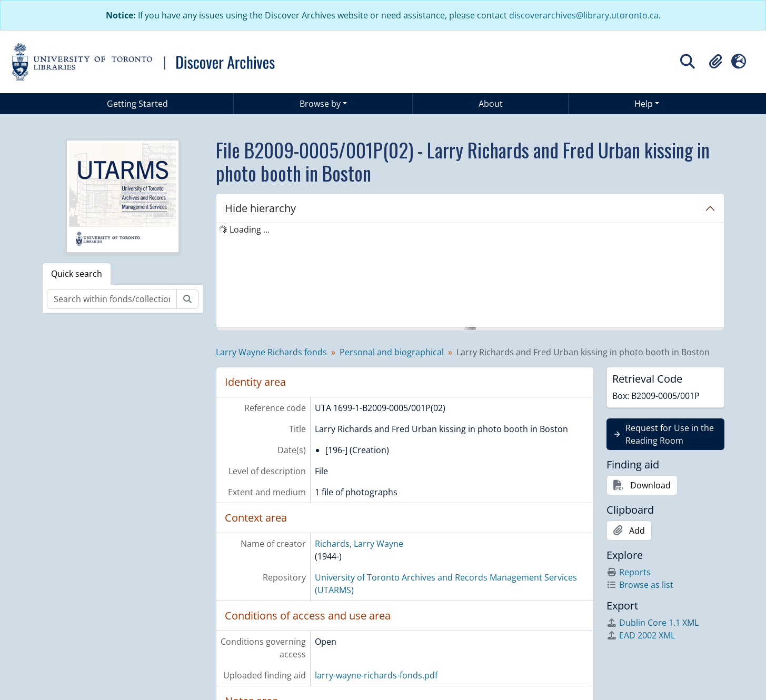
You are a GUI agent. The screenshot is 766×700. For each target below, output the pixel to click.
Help (644, 104)
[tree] (470, 276)
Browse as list (640, 585)
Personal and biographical (392, 352)
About (491, 104)
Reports (629, 572)
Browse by (320, 104)
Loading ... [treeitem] (250, 229)
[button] (715, 62)
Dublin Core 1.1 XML (653, 623)
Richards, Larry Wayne (359, 544)
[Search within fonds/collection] (112, 299)
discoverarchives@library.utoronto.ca (584, 15)
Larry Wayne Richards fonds (271, 352)
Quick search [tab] (77, 274)
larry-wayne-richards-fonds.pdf (376, 675)
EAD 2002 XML (641, 635)
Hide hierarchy (260, 208)
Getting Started (137, 104)
